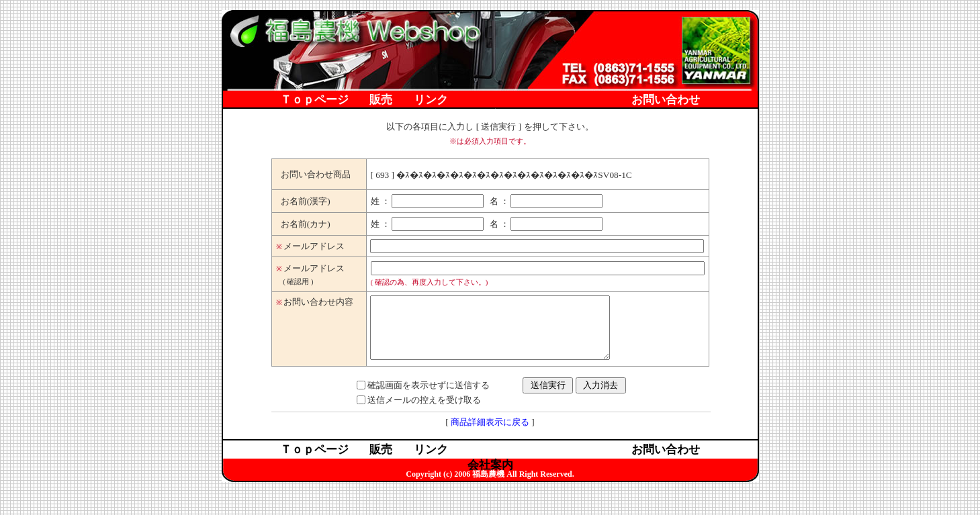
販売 (381, 100)
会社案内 (490, 116)
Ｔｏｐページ (314, 100)
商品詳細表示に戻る (490, 434)
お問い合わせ (666, 100)
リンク (431, 100)
